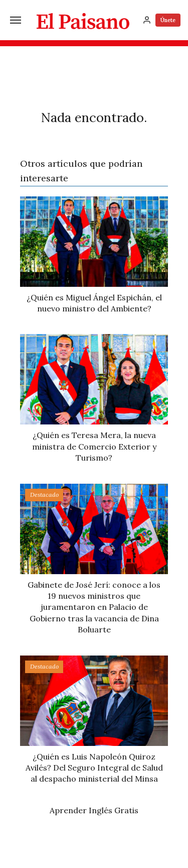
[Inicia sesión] (147, 20)
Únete (168, 20)
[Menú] (16, 20)
